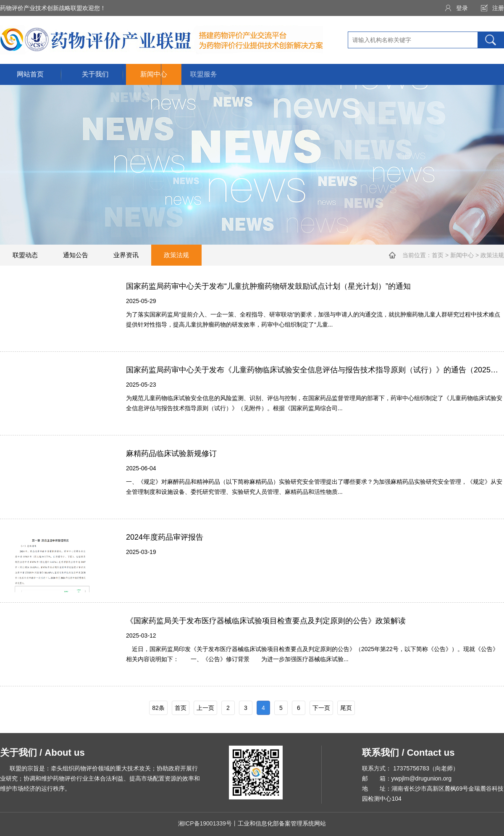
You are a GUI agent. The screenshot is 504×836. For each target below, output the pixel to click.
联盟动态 (25, 255)
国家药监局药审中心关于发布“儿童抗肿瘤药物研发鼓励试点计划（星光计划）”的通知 (268, 286)
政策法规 (176, 255)
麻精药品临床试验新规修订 (171, 454)
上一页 (205, 708)
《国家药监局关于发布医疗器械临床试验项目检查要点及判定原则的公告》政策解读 (266, 621)
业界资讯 (126, 255)
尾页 (346, 708)
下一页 (321, 708)
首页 (438, 255)
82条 (158, 708)
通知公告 (76, 255)
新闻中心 (462, 255)
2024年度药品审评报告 (165, 537)
